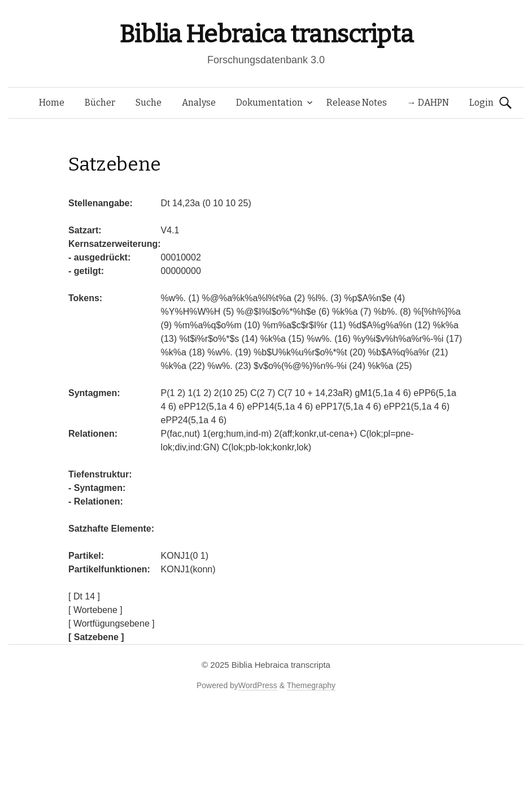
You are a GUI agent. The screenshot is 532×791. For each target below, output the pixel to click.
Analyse (199, 103)
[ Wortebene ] (95, 610)
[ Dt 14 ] (84, 596)
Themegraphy (311, 685)
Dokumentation (269, 103)
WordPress (258, 685)
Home (52, 103)
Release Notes (357, 103)
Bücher (100, 103)
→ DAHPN (428, 103)
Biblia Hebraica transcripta (266, 34)
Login (481, 103)
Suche (149, 103)
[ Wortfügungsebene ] (112, 623)
